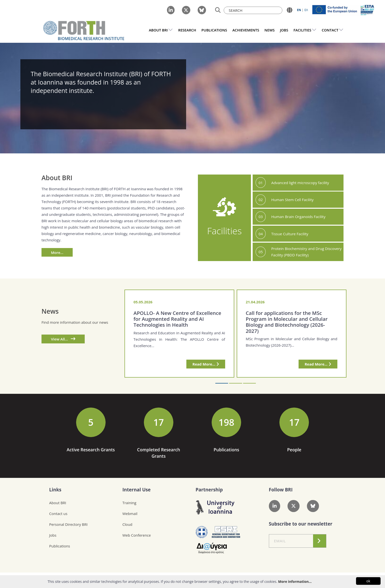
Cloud (127, 524)
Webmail (130, 514)
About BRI (58, 503)
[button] (222, 383)
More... (57, 252)
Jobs (53, 535)
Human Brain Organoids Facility (298, 217)
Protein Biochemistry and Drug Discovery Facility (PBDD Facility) (306, 252)
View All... (63, 339)
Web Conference (137, 535)
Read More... (206, 364)
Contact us (58, 514)
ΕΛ (306, 10)
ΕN (299, 10)
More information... (295, 581)
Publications (60, 546)
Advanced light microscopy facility (300, 183)
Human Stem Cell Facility (292, 200)
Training (129, 503)
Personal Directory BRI (68, 524)
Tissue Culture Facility (290, 234)
